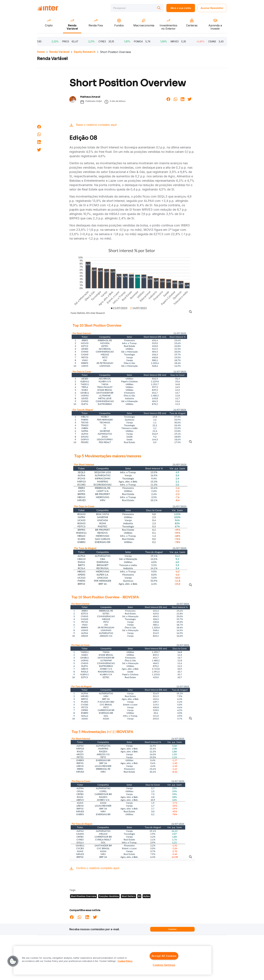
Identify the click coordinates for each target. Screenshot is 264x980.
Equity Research (85, 52)
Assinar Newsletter (212, 8)
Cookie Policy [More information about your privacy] (125, 961)
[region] (112, 960)
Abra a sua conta (181, 8)
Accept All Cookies (164, 956)
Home (41, 52)
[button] (13, 961)
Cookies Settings (164, 965)
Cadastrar (172, 929)
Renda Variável (59, 52)
